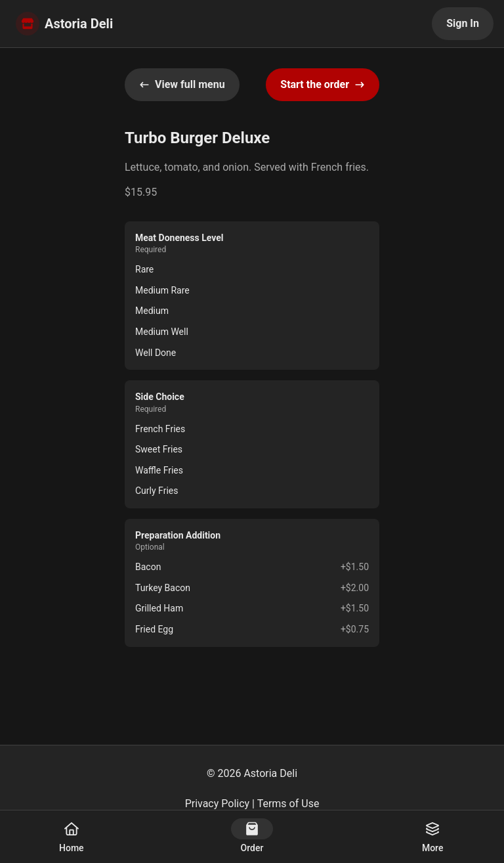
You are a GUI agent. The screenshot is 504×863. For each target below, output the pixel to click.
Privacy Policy (218, 804)
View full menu (182, 84)
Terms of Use (288, 804)
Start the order (323, 84)
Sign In (463, 23)
